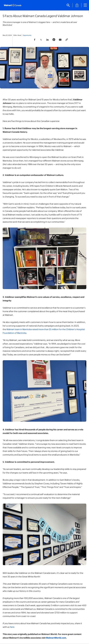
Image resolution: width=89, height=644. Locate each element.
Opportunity (27, 35)
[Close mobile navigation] (85, 5)
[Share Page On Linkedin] (47, 40)
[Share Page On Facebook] (35, 40)
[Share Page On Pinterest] (54, 40)
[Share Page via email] (60, 40)
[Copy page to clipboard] (67, 40)
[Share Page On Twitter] (41, 40)
